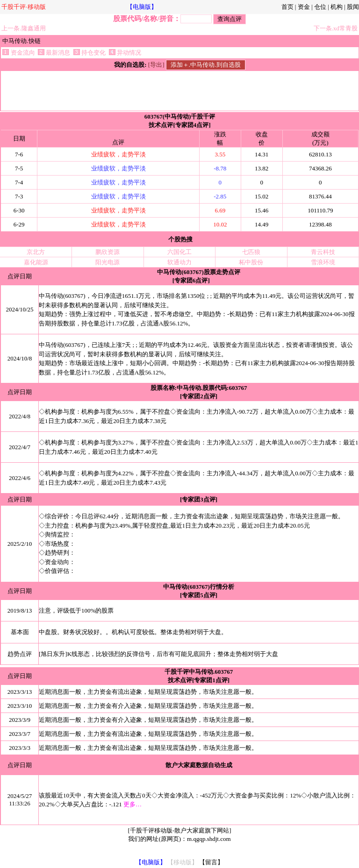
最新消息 (54, 53)
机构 (337, 7)
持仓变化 (90, 53)
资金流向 (18, 53)
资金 (304, 7)
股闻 (353, 7)
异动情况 (125, 53)
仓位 (320, 7)
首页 (287, 7)
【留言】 (211, 862)
